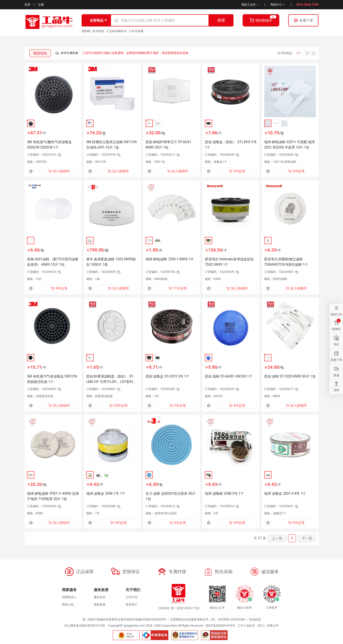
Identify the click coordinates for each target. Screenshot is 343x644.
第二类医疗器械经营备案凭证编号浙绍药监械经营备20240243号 (124, 619)
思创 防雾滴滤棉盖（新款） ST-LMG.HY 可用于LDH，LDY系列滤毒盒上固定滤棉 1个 (111, 379)
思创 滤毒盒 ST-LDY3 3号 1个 (167, 376)
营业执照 (255, 619)
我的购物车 (261, 20)
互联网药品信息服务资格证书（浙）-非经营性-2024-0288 (208, 619)
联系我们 (132, 605)
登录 (27, 5)
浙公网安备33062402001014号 (85, 626)
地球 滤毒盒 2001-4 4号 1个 (285, 493)
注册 (41, 5)
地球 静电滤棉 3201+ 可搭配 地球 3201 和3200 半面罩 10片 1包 (289, 145)
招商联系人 (69, 597)
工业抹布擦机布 (116, 31)
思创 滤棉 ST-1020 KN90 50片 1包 (290, 376)
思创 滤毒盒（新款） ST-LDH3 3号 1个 (231, 145)
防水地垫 (98, 31)
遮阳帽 (86, 31)
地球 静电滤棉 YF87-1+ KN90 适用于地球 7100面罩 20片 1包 (53, 496)
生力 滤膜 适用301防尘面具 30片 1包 (171, 496)
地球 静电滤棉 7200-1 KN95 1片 (170, 259)
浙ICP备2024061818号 (220, 626)
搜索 (221, 20)
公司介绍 (132, 597)
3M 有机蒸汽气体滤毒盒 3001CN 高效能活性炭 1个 (52, 379)
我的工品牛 (250, 5)
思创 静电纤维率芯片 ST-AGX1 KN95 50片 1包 (168, 145)
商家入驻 (68, 605)
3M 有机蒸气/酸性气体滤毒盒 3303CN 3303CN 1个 (49, 145)
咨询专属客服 (67, 53)
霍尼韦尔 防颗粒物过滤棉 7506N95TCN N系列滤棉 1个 (286, 262)
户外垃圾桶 (136, 31)
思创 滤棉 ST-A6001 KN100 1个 (229, 376)
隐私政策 (100, 605)
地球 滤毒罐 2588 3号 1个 (224, 493)
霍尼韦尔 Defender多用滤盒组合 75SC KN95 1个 (229, 262)
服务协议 (100, 597)
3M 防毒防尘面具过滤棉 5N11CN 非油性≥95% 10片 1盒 (111, 145)
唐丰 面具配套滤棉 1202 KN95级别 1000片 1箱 (111, 262)
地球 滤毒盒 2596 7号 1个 (106, 493)
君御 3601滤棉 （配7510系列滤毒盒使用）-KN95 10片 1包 (53, 262)
